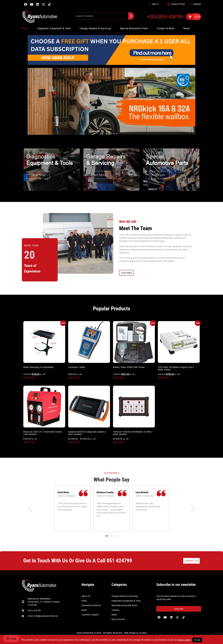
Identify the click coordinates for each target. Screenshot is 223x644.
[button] (106, 134)
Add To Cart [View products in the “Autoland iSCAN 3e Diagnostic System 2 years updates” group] (74, 441)
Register (197, 4)
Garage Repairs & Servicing (95, 28)
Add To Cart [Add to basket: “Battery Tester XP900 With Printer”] (119, 377)
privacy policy (184, 640)
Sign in (155, 4)
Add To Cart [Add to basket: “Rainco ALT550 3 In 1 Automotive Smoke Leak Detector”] (29, 441)
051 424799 (119, 560)
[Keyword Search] (101, 16)
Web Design (130, 632)
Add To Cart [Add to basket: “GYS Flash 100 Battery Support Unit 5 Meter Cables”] (163, 377)
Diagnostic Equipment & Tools (54, 28)
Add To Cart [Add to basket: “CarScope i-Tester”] (74, 377)
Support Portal (178, 4)
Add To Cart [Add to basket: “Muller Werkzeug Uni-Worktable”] (29, 377)
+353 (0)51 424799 (165, 17)
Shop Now (38, 175)
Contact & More (166, 28)
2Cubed (143, 632)
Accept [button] (197, 640)
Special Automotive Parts (134, 28)
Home (25, 28)
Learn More (99, 175)
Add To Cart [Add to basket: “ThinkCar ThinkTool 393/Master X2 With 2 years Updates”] (119, 441)
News (187, 28)
